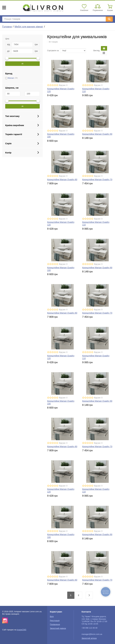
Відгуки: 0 (63, 85)
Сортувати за (53, 51)
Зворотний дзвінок (58, 628)
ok (23, 64)
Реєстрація (55, 621)
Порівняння (55, 624)
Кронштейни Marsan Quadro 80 (62, 179)
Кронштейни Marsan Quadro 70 (97, 179)
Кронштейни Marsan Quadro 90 (97, 134)
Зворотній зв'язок (89, 638)
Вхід (52, 617)
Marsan (11, 78)
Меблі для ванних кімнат (29, 27)
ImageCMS (21, 630)
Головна (7, 27)
